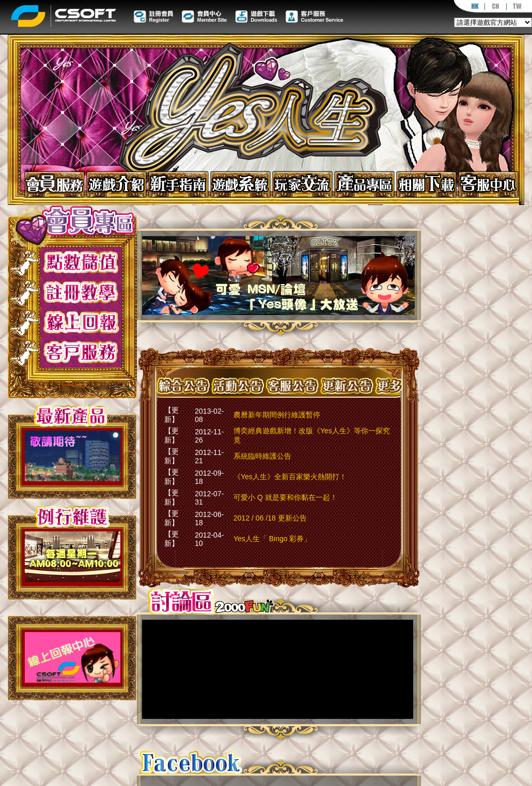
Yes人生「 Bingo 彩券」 (272, 539)
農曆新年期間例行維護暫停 (277, 415)
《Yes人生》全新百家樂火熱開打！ (290, 477)
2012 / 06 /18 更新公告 (270, 518)
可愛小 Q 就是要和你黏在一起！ (285, 497)
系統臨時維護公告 (262, 456)
